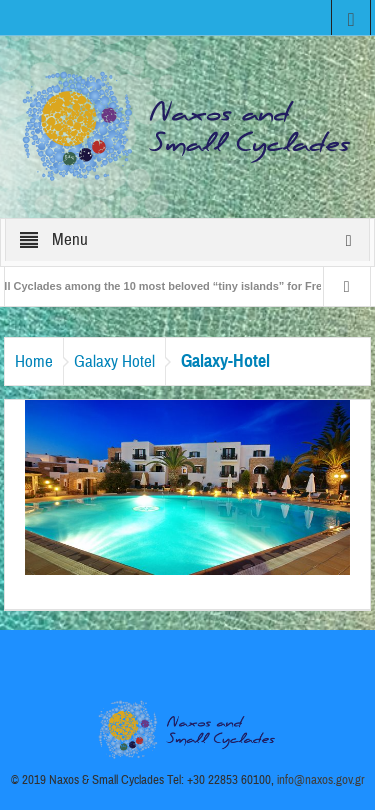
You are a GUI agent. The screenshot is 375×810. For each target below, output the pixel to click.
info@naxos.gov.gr (321, 780)
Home (34, 361)
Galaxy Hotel (114, 361)
